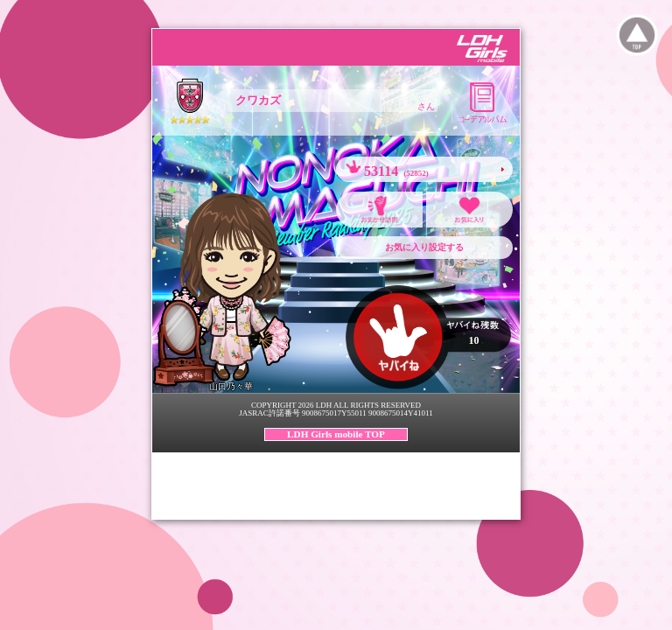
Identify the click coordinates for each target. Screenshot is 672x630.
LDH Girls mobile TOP (336, 434)
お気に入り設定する (424, 247)
